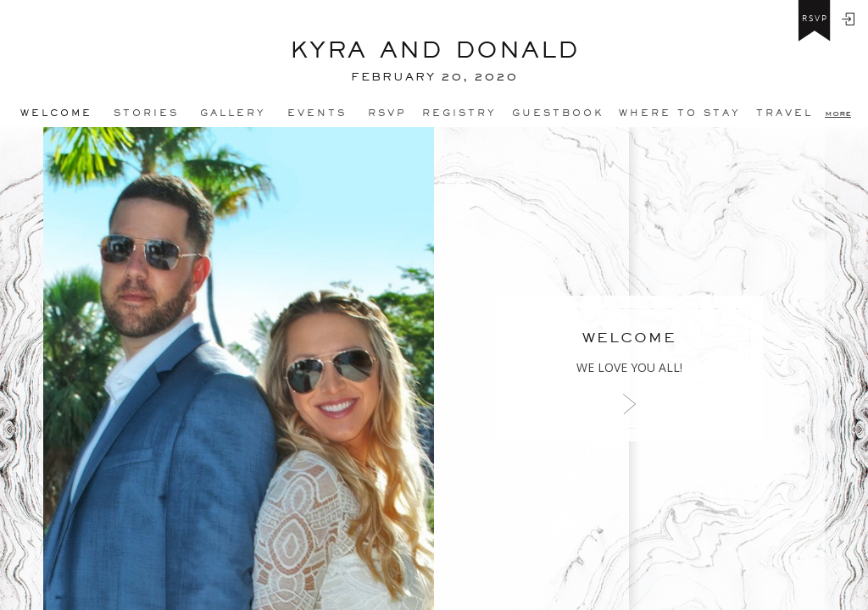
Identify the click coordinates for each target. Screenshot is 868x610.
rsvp (815, 19)
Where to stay (680, 113)
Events (317, 113)
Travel (785, 113)
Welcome (56, 113)
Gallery (233, 113)
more (838, 113)
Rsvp (387, 113)
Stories (146, 113)
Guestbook (558, 113)
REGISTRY (459, 113)
